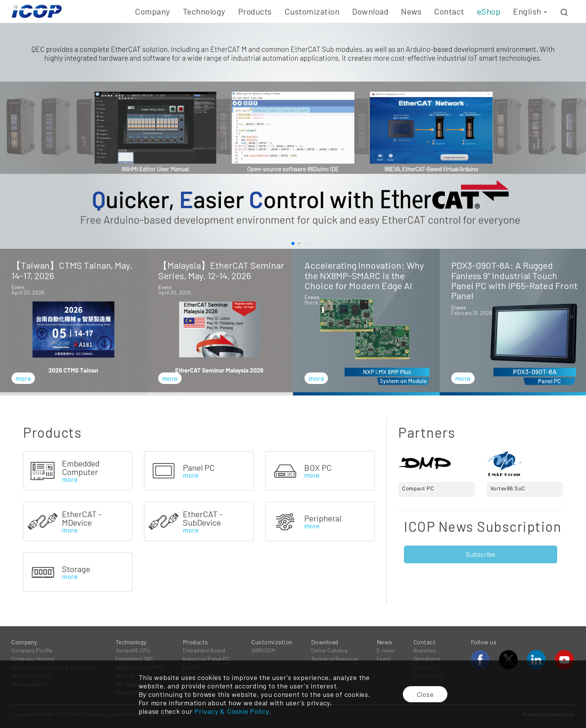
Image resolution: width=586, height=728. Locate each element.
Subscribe (481, 554)
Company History (33, 659)
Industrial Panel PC (206, 659)
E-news (386, 650)
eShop (489, 11)
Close (425, 694)
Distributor (427, 659)
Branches (425, 650)
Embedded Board (204, 650)
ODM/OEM (263, 650)
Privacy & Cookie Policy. (233, 711)
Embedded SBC (135, 659)
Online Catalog (329, 650)
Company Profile (32, 650)
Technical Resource (335, 659)
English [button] (530, 11)
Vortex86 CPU (133, 650)
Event (384, 659)
